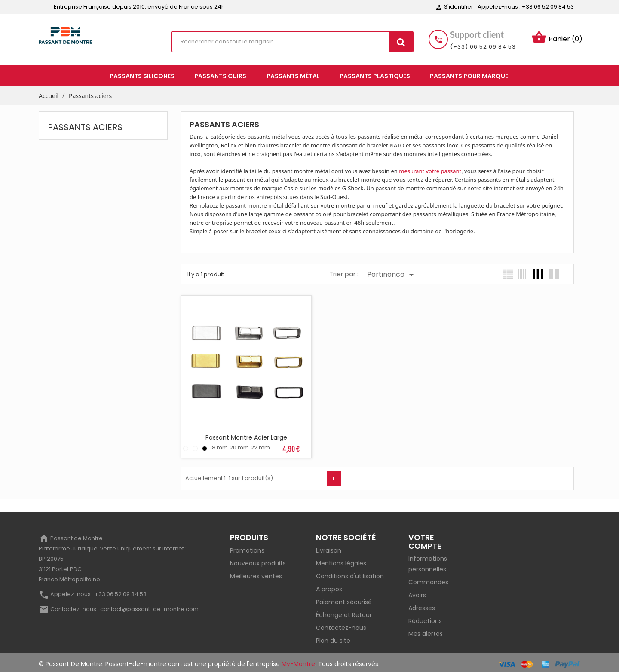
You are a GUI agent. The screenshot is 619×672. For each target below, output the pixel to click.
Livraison (329, 547)
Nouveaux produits (258, 560)
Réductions (425, 618)
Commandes (428, 580)
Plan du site (333, 638)
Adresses (422, 605)
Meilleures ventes (256, 573)
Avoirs (417, 593)
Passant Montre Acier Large (245, 434)
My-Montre (298, 661)
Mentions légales (341, 560)
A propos (329, 586)
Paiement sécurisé (344, 599)
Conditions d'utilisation (350, 573)
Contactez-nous (341, 625)
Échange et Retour (344, 612)
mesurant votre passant (430, 171)
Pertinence (392, 275)
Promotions (247, 547)
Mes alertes (426, 631)
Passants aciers (85, 127)
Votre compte (425, 539)
